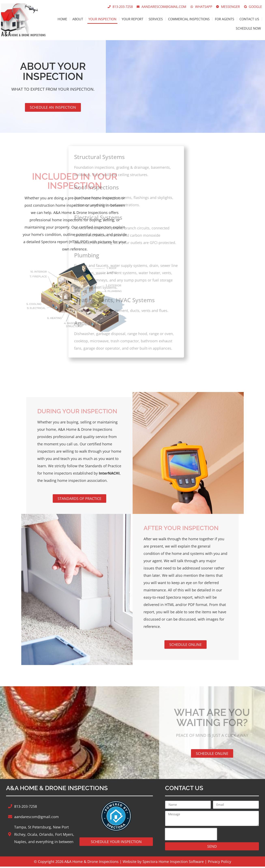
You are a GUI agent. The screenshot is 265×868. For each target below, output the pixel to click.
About (78, 19)
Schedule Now (248, 28)
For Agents (225, 19)
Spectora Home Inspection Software (173, 863)
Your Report (132, 19)
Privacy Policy (219, 863)
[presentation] (191, 836)
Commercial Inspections (189, 19)
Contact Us (249, 19)
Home (62, 19)
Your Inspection (102, 19)
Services (156, 19)
